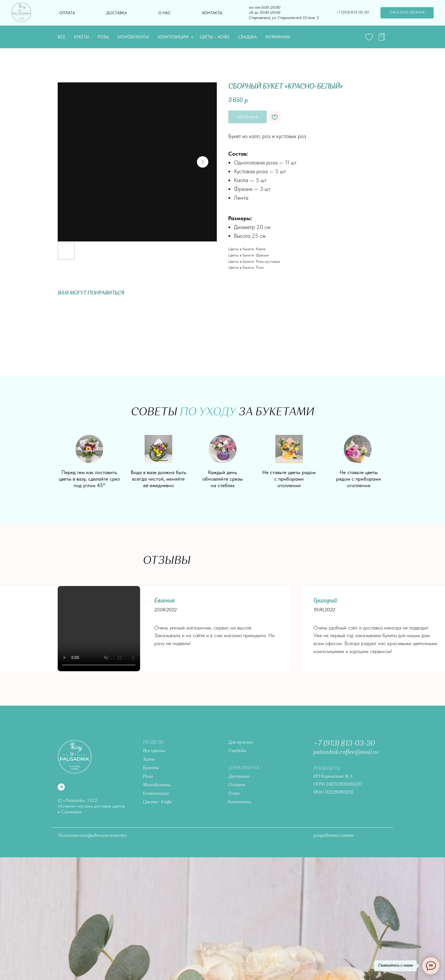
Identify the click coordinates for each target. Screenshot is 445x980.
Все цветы (154, 751)
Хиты (149, 760)
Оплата (67, 13)
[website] (369, 37)
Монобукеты (157, 785)
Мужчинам (278, 37)
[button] (407, 13)
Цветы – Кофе (215, 37)
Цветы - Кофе (157, 802)
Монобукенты (133, 37)
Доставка (117, 13)
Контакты (212, 13)
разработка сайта (334, 836)
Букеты (81, 37)
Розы (103, 37)
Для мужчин (241, 743)
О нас (165, 13)
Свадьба (248, 37)
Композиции (174, 37)
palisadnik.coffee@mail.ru (346, 752)
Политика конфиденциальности (92, 836)
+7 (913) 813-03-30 (344, 744)
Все (62, 37)
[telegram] (382, 37)
